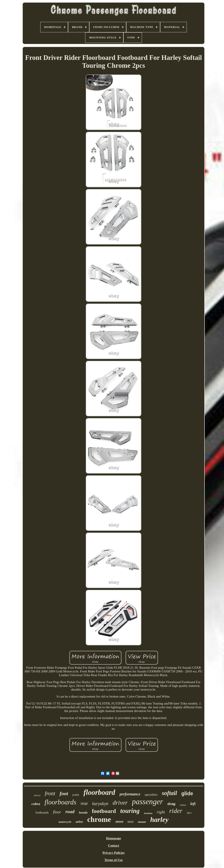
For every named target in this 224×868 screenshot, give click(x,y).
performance (130, 794)
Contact (114, 845)
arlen (79, 822)
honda (83, 812)
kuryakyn (100, 804)
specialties (151, 795)
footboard (104, 811)
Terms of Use (114, 860)
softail (169, 793)
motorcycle (65, 822)
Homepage (114, 838)
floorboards (60, 802)
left (193, 804)
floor (57, 812)
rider (176, 811)
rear (84, 803)
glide (187, 793)
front (50, 793)
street (119, 822)
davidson (148, 813)
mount (142, 822)
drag (171, 804)
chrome (99, 819)
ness (131, 822)
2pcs (189, 813)
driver (120, 803)
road (70, 812)
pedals (76, 795)
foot (64, 793)
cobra (36, 804)
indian (183, 805)
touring (130, 811)
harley (159, 819)
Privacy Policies (113, 853)
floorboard (99, 792)
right (161, 812)
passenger (147, 802)
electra (37, 795)
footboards (42, 813)
